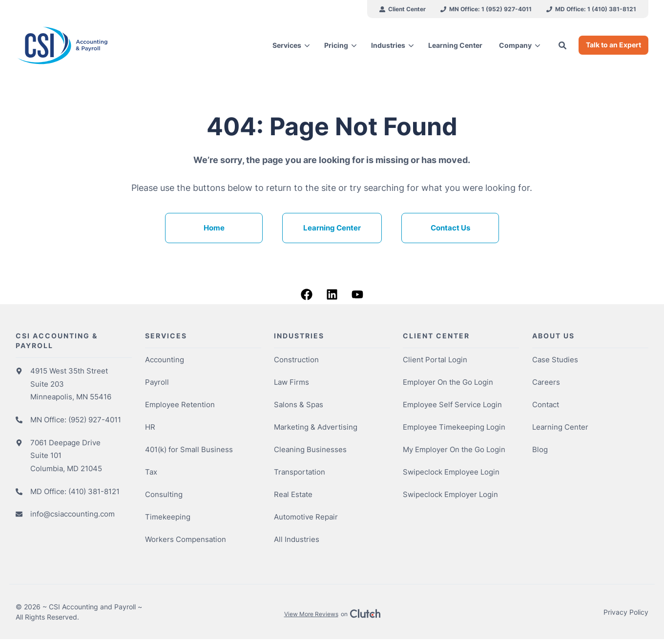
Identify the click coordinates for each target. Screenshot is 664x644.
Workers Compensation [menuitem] (186, 540)
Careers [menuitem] (546, 383)
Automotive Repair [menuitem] (306, 518)
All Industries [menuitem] (297, 540)
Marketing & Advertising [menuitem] (316, 428)
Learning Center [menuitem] (332, 229)
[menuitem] (403, 9)
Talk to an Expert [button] (613, 45)
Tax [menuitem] (151, 473)
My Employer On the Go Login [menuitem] (454, 450)
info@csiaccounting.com (73, 515)
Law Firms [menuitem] (291, 383)
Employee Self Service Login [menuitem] (452, 405)
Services (287, 45)
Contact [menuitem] (546, 405)
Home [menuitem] (214, 229)
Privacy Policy (626, 613)
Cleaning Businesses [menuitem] (310, 450)
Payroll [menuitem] (157, 383)
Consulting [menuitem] (164, 495)
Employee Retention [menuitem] (180, 405)
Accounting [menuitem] (165, 361)
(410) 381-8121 (94, 492)
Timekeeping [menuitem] (168, 518)
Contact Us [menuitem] (450, 229)
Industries (388, 45)
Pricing (336, 45)
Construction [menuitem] (296, 361)
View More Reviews (311, 615)
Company (515, 45)
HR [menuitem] (150, 428)
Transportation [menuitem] (300, 473)
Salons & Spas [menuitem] (299, 405)
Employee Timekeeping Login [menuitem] (454, 428)
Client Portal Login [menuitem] (435, 361)
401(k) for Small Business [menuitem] (189, 450)
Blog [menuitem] (540, 450)
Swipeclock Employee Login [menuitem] (451, 473)
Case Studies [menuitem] (555, 361)
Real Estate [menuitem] (293, 495)
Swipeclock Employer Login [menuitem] (450, 495)
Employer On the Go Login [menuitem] (448, 383)
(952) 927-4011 (95, 421)
